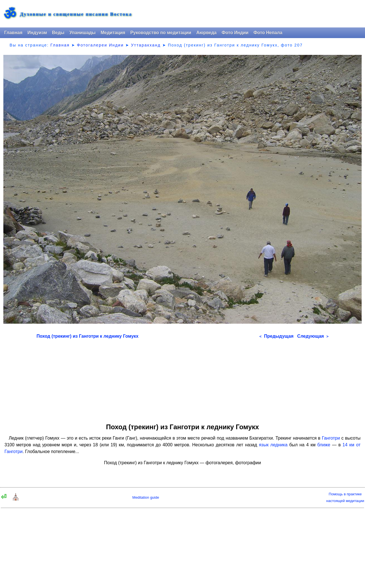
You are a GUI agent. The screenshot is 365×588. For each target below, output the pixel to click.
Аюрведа (206, 33)
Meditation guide (146, 497)
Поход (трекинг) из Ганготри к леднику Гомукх (87, 336)
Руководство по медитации (161, 33)
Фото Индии (235, 33)
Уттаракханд (146, 45)
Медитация (113, 33)
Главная (13, 33)
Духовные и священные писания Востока (76, 14)
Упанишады (82, 33)
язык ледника (273, 445)
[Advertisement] (183, 379)
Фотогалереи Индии (100, 45)
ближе (324, 445)
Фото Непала (268, 33)
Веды (58, 33)
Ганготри (331, 438)
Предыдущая (277, 336)
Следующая (313, 336)
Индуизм (37, 33)
